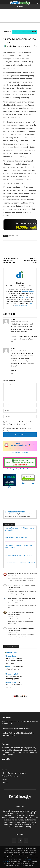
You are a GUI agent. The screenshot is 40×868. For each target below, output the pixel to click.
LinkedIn (24, 305)
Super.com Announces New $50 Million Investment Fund (11, 260)
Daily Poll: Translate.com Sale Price (30, 260)
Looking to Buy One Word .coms (20, 468)
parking (11, 236)
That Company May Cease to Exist (16, 538)
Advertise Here (12, 653)
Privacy (5, 779)
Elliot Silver (13, 46)
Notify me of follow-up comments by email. (19, 428)
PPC (17, 236)
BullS (13, 319)
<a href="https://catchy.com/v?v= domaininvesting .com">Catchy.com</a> (20, 225)
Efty (10, 486)
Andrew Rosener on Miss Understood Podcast (20, 563)
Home (5, 770)
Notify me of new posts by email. (16, 431)
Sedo (8, 667)
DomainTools (11, 656)
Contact (5, 782)
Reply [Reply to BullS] (13, 342)
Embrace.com (11, 682)
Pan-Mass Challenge (20, 451)
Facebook (17, 305)
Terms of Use (24, 298)
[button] (37, 3)
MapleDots (11, 574)
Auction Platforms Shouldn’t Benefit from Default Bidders (19, 734)
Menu (20, 7)
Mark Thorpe (12, 599)
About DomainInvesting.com (14, 773)
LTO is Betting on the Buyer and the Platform (19, 555)
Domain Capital (12, 674)
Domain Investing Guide (15, 512)
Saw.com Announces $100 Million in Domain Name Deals (20, 723)
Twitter (32, 303)
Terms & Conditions (10, 776)
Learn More (7, 759)
